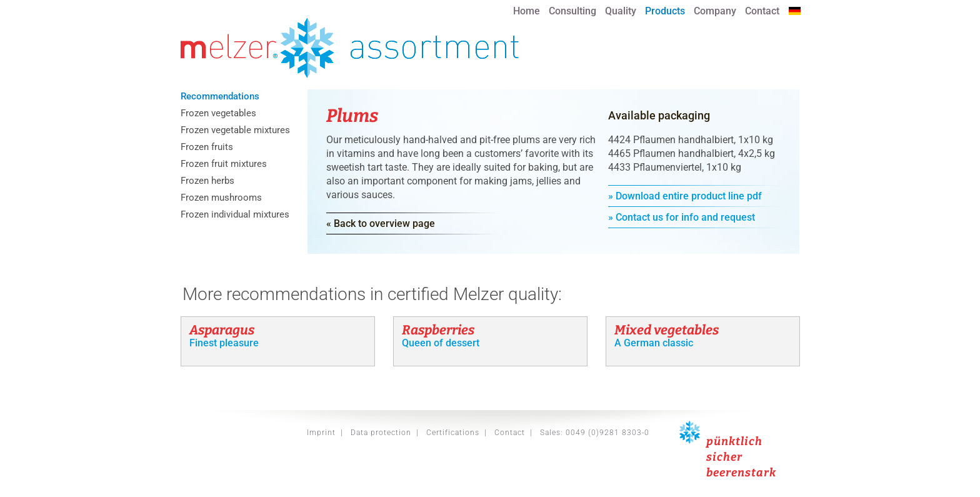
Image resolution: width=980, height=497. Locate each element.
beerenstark (741, 473)
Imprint (321, 433)
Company (715, 11)
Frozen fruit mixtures (224, 164)
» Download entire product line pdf (685, 196)
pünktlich (734, 441)
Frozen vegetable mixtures (235, 131)
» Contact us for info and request (682, 217)
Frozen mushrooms (221, 198)
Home (527, 11)
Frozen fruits (207, 148)
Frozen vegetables (218, 114)
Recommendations (220, 97)
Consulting (572, 11)
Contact (762, 11)
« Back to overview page (381, 223)
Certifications (453, 433)
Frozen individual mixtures (235, 215)
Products (665, 11)
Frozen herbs (207, 181)
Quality (621, 11)
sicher (724, 457)
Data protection (381, 433)
